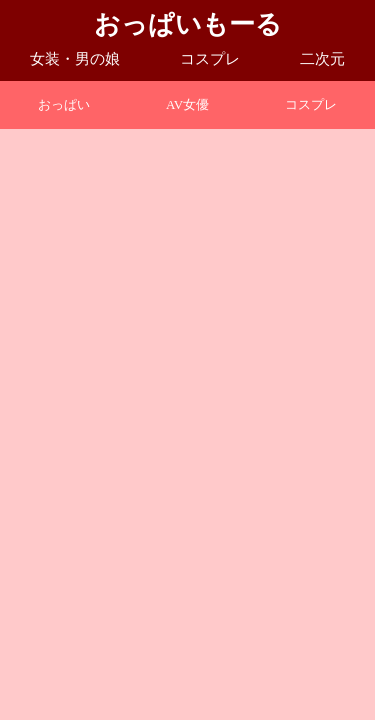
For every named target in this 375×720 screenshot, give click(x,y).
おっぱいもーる (188, 24)
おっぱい (64, 104)
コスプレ (210, 59)
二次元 (322, 59)
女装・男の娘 (75, 59)
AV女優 (187, 104)
